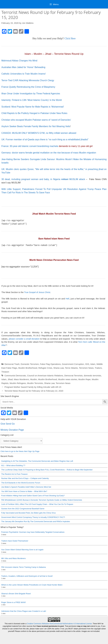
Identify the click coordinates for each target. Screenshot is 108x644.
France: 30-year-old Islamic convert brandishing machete (47, 146)
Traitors (98, 368)
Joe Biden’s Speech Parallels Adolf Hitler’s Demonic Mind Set (26, 487)
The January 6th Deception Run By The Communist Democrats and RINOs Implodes (36, 521)
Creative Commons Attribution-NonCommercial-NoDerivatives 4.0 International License (59, 624)
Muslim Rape (85, 379)
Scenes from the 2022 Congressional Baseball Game (23, 509)
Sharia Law (58, 368)
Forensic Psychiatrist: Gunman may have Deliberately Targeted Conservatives (33, 532)
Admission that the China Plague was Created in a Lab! (24, 611)
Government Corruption (73, 364)
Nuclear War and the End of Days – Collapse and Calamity (25, 478)
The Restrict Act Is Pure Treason (14, 474)
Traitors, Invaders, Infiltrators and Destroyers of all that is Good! (27, 576)
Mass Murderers (21, 379)
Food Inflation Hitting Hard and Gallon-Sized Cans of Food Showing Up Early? (33, 496)
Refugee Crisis (45, 368)
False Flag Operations (50, 364)
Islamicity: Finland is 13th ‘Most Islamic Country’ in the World (32, 100)
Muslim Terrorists (35, 383)
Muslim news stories (68, 379)
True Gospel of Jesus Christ (37, 292)
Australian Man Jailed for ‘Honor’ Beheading (23, 67)
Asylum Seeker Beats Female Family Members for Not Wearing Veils (36, 126)
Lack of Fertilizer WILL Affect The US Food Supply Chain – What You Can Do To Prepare (37, 504)
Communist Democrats (15, 376)
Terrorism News (86, 368)
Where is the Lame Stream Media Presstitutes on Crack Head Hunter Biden (32, 585)
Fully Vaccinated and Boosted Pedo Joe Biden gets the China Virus (28, 513)
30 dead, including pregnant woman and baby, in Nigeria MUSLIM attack (43, 179)
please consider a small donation (24, 339)
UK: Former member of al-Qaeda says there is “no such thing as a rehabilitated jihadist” (45, 140)
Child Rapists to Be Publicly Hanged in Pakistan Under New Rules (34, 113)
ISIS (87, 364)
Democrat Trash (12, 364)
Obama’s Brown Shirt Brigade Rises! (16, 594)
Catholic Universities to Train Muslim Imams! (24, 74)
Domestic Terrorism (30, 364)
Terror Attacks (71, 368)
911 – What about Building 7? (13, 465)
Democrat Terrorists (73, 376)
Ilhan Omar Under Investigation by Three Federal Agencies (31, 94)
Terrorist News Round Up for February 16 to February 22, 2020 (34, 391)
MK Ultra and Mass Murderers (13, 558)
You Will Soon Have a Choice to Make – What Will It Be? (24, 491)
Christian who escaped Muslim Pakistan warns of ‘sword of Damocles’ (36, 120)
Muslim (34, 379)
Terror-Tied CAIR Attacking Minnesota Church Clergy (28, 80)
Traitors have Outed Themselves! (15, 541)
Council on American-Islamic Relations (45, 376)
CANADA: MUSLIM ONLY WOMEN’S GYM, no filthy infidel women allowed (39, 133)
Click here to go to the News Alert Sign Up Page (20, 451)
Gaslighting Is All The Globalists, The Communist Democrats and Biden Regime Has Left (37, 461)
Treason (5, 372)
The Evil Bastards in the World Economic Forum (21, 483)
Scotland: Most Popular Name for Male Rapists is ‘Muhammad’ (33, 107)
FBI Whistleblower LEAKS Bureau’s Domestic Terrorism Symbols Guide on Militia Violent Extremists (42, 500)
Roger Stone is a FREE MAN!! (14, 602)
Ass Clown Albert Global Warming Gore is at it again (22, 550)
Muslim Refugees (18, 383)
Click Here (70, 38)
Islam (93, 364)
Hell (67, 299)
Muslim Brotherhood (28, 368)
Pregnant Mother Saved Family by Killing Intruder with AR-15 (33, 387)
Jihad (10, 379)
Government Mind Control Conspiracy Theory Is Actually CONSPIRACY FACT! (33, 517)
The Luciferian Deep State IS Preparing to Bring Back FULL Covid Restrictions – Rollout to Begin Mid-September (47, 470)
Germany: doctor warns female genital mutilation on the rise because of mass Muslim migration (49, 153)
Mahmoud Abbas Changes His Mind (19, 61)
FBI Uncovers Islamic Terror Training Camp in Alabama (23, 567)
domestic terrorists (92, 376)
